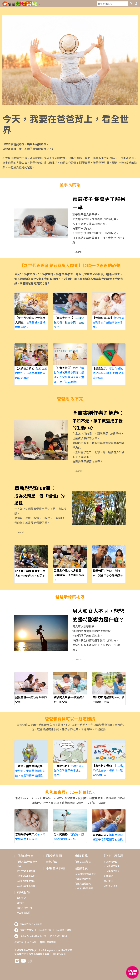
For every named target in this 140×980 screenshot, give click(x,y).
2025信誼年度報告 (26, 886)
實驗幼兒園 (51, 862)
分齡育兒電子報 (25, 908)
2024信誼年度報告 (26, 881)
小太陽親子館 (111, 862)
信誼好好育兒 (27, 930)
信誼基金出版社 (83, 862)
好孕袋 (20, 903)
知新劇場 (108, 876)
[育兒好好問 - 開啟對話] (132, 972)
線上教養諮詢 (24, 913)
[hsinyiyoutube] (23, 962)
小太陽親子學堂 (112, 866)
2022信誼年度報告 (26, 871)
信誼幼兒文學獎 (83, 879)
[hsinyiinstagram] (30, 962)
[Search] (112, 4)
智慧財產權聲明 (48, 942)
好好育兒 (21, 898)
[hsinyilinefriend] (17, 962)
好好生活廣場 (114, 856)
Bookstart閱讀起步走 (85, 874)
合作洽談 (32, 942)
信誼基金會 (26, 856)
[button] (39, 4)
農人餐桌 (108, 881)
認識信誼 (19, 942)
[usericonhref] (135, 4)
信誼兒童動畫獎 (83, 884)
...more (78, 252)
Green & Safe (110, 886)
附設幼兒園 (54, 856)
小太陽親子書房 (112, 871)
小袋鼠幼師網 (55, 868)
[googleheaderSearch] (131, 4)
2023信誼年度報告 (26, 876)
